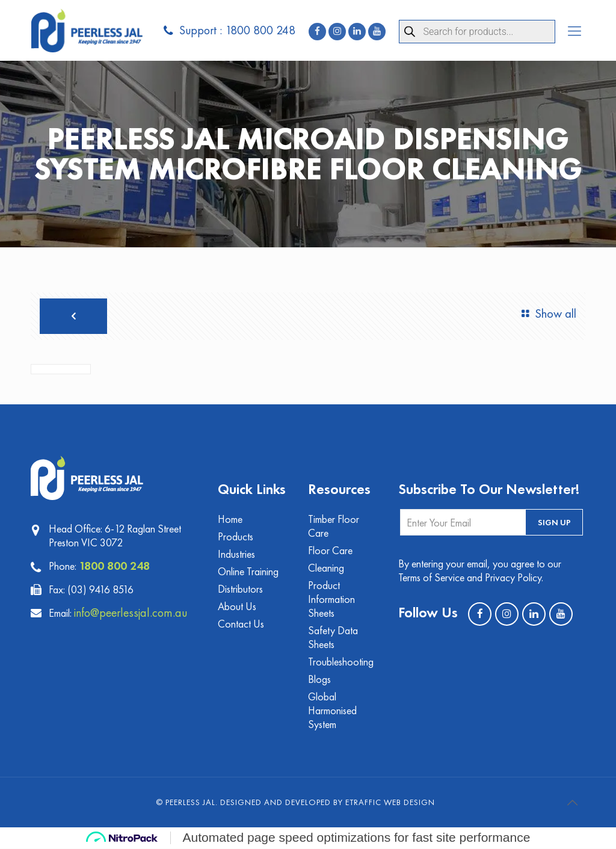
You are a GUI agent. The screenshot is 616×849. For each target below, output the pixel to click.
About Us (237, 607)
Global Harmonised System (333, 711)
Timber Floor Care (334, 526)
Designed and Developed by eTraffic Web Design (328, 803)
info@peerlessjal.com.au (132, 613)
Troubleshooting (341, 662)
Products (236, 537)
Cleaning (326, 568)
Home (230, 520)
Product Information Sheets (331, 600)
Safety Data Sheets (333, 638)
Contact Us (241, 624)
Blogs (319, 680)
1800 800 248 (114, 566)
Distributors (240, 589)
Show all (546, 314)
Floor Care (330, 551)
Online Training (248, 572)
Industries (236, 554)
